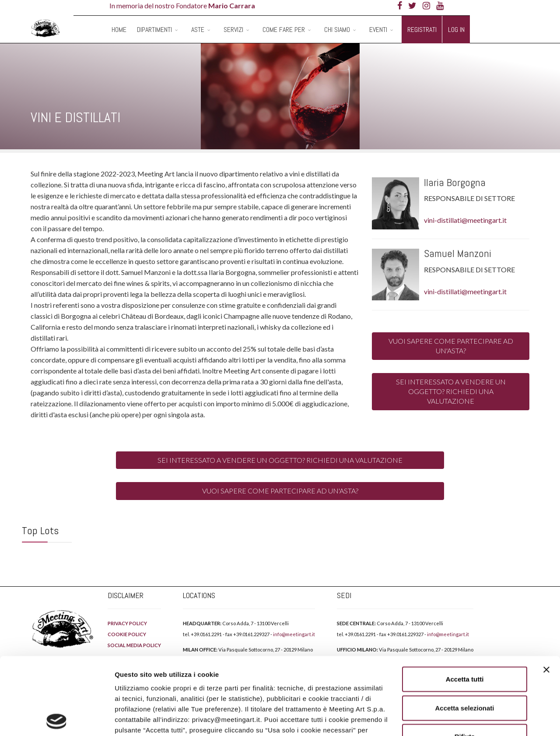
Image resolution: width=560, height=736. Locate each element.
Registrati (422, 30)
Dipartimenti (154, 30)
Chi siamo (337, 30)
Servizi (233, 30)
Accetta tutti (465, 602)
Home (119, 30)
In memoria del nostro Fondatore (182, 5)
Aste (198, 30)
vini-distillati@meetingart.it (465, 220)
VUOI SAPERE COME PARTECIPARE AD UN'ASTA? (451, 346)
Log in (456, 30)
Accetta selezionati (464, 631)
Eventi (378, 30)
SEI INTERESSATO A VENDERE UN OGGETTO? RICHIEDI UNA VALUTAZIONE (451, 391)
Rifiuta (465, 660)
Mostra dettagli (460, 719)
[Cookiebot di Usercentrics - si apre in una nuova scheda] (57, 719)
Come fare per (284, 30)
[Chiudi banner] (546, 593)
